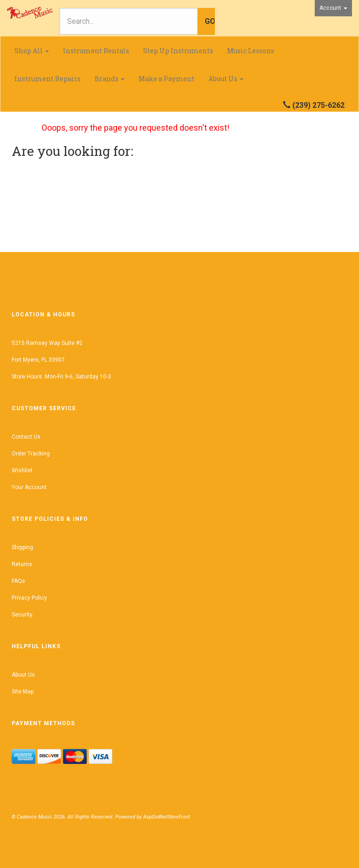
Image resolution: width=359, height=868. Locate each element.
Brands (110, 79)
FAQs (18, 581)
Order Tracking (31, 454)
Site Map (23, 692)
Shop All (32, 51)
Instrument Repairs (48, 79)
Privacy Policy (29, 598)
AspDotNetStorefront (166, 817)
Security (22, 615)
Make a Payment (166, 79)
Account (333, 8)
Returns (22, 564)
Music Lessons (251, 51)
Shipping (22, 547)
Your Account (29, 487)
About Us (226, 79)
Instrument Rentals (96, 51)
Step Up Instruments (178, 51)
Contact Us (26, 437)
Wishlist (22, 470)
